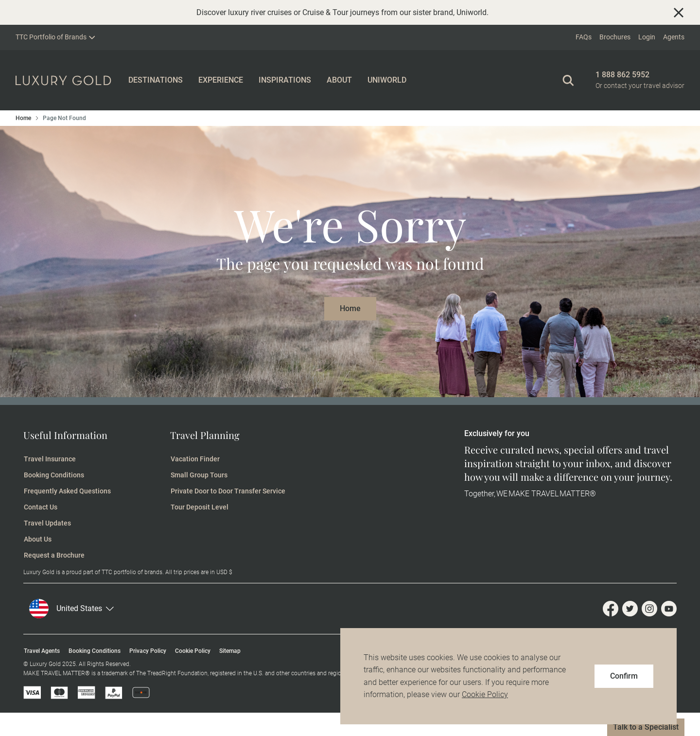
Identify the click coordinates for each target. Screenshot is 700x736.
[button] (73, 609)
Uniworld (472, 12)
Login (647, 37)
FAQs (584, 37)
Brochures (615, 37)
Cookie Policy (485, 694)
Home (23, 118)
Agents (674, 37)
